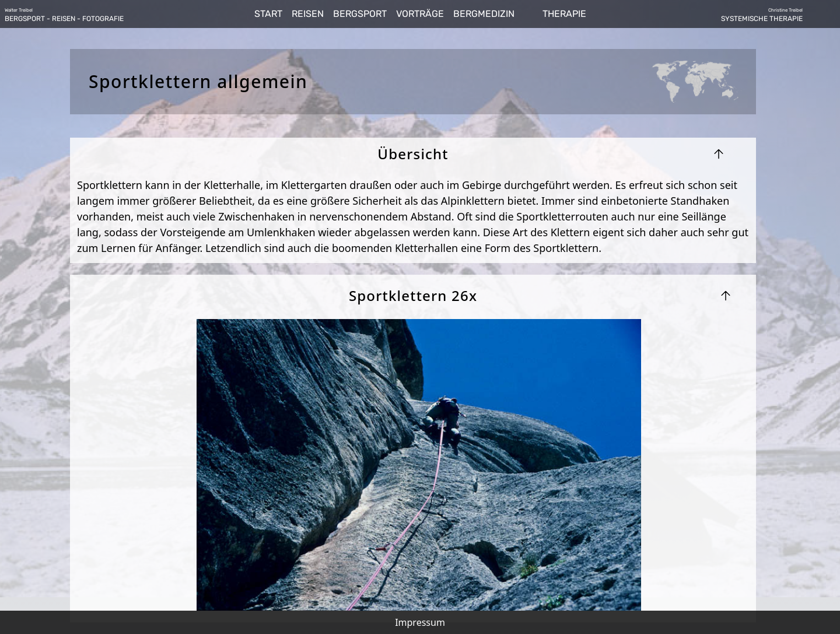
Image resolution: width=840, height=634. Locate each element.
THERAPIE (564, 14)
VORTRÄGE (420, 14)
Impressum (420, 622)
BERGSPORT (360, 14)
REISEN (308, 14)
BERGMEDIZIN (484, 14)
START (268, 14)
